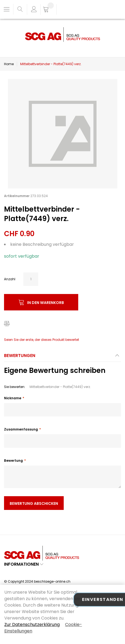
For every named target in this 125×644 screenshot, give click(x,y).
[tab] (62, 357)
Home (9, 64)
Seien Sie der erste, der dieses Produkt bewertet (42, 340)
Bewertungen (20, 356)
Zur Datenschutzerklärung (32, 624)
